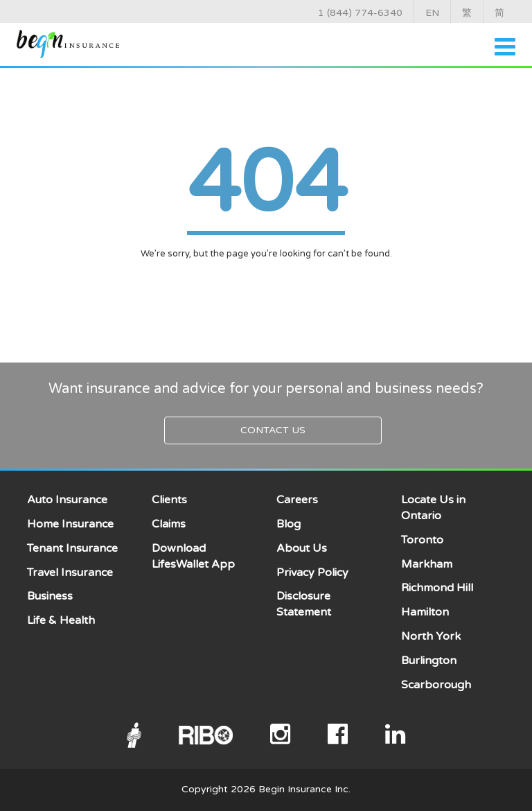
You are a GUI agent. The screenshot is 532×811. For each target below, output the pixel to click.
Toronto (422, 540)
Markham (427, 564)
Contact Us (273, 430)
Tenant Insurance (72, 548)
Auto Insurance (67, 500)
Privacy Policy (312, 573)
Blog (289, 524)
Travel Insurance (70, 573)
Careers (297, 500)
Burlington (429, 661)
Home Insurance (70, 524)
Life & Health (61, 620)
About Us (302, 548)
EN (432, 13)
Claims (169, 524)
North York (431, 636)
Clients (169, 500)
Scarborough (436, 685)
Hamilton (425, 612)
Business (50, 596)
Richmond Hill (437, 588)
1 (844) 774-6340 (360, 13)
